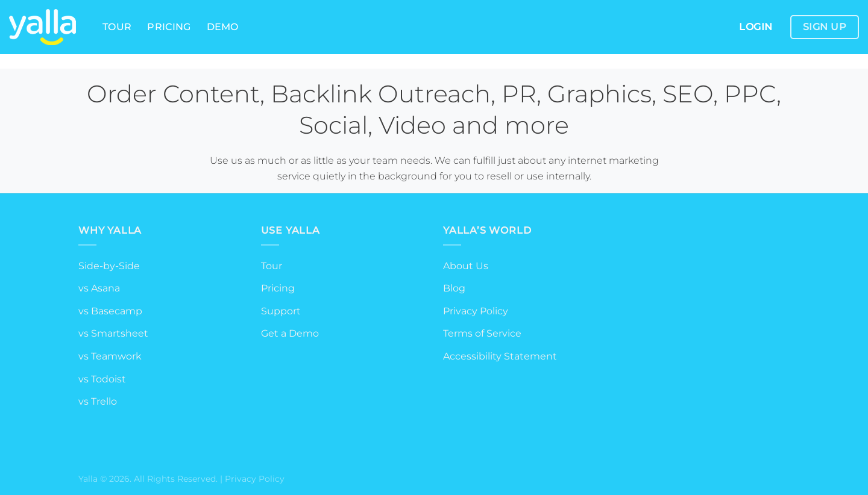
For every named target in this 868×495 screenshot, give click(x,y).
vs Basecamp (110, 311)
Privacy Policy (476, 311)
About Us (466, 266)
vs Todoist (102, 379)
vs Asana (99, 288)
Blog (454, 288)
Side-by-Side (109, 266)
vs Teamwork (110, 356)
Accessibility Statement (500, 356)
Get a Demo (290, 333)
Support (281, 311)
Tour (117, 27)
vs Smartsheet (113, 333)
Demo (223, 27)
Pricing (169, 27)
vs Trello (98, 401)
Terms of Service (482, 333)
